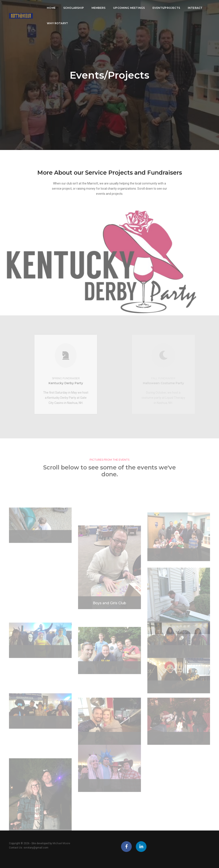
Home (49, 8)
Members (96, 8)
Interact (193, 8)
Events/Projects (164, 8)
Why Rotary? (55, 23)
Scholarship (71, 8)
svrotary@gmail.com (36, 848)
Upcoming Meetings (127, 8)
